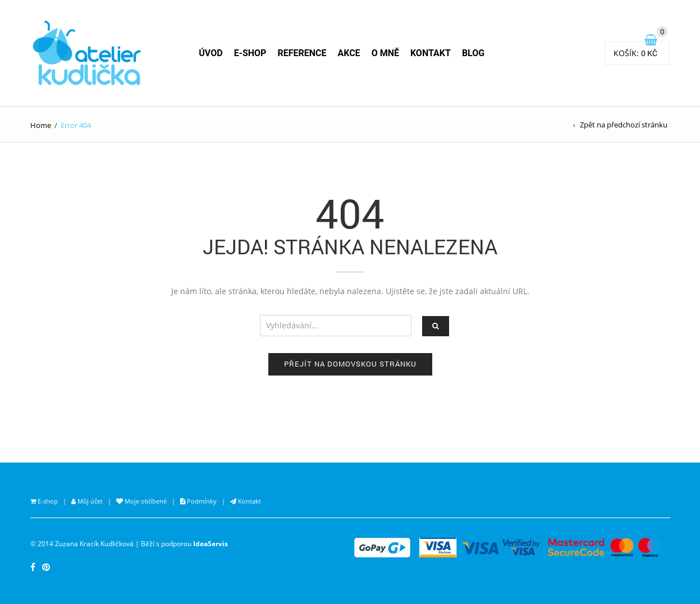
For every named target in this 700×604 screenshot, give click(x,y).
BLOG (473, 53)
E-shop (47, 501)
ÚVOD (211, 53)
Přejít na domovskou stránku (350, 364)
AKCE (349, 53)
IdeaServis (211, 543)
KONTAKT (431, 53)
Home (41, 125)
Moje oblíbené (145, 501)
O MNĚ (385, 53)
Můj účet (89, 501)
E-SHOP (250, 53)
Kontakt (249, 501)
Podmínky (201, 501)
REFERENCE (302, 53)
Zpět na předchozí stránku (624, 125)
